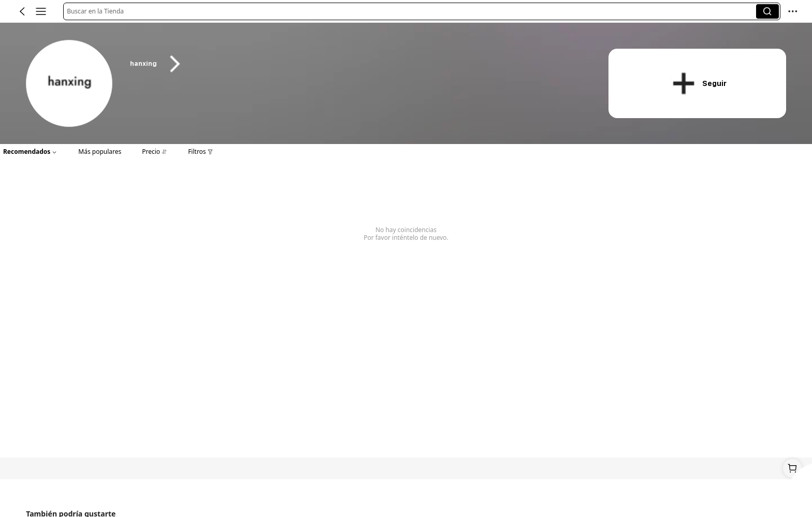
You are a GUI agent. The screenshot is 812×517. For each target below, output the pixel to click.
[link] (70, 84)
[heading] (356, 64)
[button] (411, 11)
